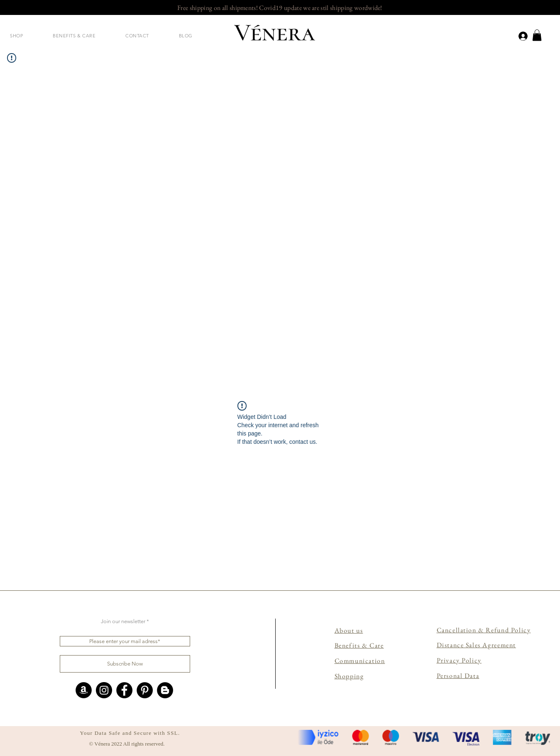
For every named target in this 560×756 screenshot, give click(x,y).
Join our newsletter (123, 621)
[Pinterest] (145, 690)
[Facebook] (124, 690)
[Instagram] (104, 690)
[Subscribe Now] (125, 664)
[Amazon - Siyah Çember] (84, 690)
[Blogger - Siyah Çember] (165, 690)
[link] (537, 35)
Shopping (349, 676)
